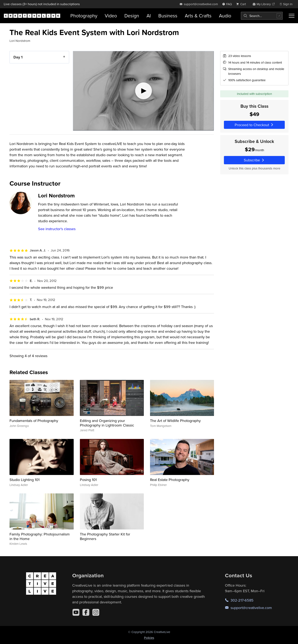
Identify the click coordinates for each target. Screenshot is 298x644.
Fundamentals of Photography (34, 421)
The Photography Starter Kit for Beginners (105, 536)
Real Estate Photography (170, 480)
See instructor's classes (57, 229)
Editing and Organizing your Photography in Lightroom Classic (107, 423)
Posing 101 (88, 480)
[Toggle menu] (292, 16)
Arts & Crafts (198, 16)
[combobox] (262, 16)
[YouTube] (76, 612)
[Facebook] (86, 612)
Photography (84, 16)
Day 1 (18, 57)
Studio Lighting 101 (25, 480)
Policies (149, 638)
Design (132, 16)
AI (149, 16)
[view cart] (242, 4)
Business (168, 16)
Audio (225, 16)
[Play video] (143, 91)
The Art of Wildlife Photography (175, 421)
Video (111, 16)
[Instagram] (96, 612)
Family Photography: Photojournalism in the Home (40, 536)
